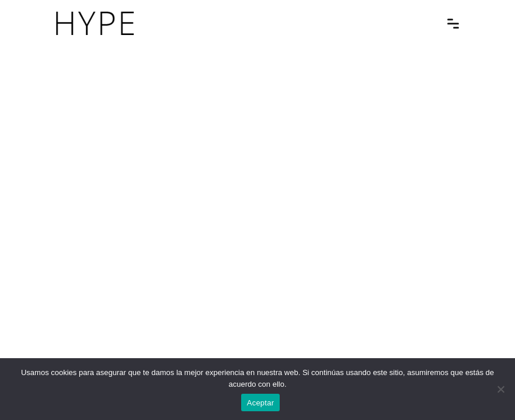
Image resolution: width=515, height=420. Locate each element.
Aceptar (261, 403)
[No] (500, 389)
